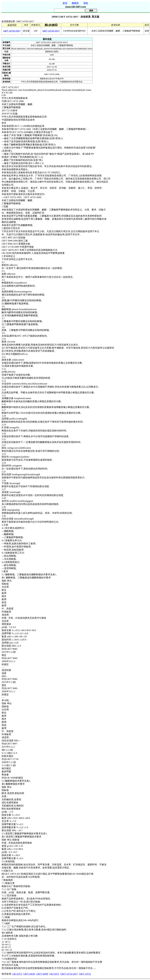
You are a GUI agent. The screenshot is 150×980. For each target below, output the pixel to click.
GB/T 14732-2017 (12, 31)
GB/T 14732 (85, 974)
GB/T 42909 (42, 974)
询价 (86, 3)
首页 (65, 3)
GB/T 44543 (29, 974)
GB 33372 (17, 974)
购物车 (75, 3)
